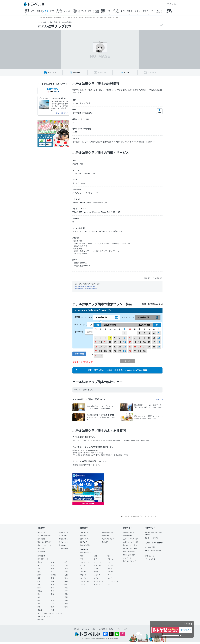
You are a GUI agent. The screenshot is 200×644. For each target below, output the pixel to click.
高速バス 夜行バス (77, 11)
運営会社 (77, 629)
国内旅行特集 (64, 548)
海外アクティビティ (109, 539)
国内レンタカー (64, 542)
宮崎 (66, 607)
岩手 (66, 562)
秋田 (39, 565)
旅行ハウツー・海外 (130, 548)
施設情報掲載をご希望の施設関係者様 (86, 289)
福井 (53, 581)
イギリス (110, 572)
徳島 (39, 600)
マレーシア (111, 562)
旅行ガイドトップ (129, 561)
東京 (39, 575)
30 (96, 356)
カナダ (96, 572)
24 (101, 351)
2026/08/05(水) (101, 317)
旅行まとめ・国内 (129, 552)
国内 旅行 (27, 11)
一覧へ (159, 399)
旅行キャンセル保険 (152, 538)
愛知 (39, 585)
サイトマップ (122, 629)
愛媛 (53, 600)
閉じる (188, 624)
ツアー (33, 11)
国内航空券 (41, 539)
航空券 (39, 11)
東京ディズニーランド (45, 616)
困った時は (172, 4)
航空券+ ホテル (116, 11)
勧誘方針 (112, 629)
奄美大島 (41, 620)
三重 (53, 585)
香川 (66, 597)
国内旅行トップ (43, 559)
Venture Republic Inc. (102, 638)
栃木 (53, 569)
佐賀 (53, 604)
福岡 (39, 604)
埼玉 (53, 572)
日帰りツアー (64, 532)
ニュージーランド (114, 581)
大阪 (66, 588)
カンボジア (111, 565)
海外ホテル (84, 536)
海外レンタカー (86, 539)
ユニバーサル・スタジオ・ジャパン (50, 613)
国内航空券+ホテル (44, 536)
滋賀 (39, 588)
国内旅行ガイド (129, 532)
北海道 (40, 562)
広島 (66, 594)
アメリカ (83, 572)
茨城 (66, 569)
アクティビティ (87, 11)
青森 (53, 562)
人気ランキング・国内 (131, 539)
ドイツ (110, 575)
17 (101, 347)
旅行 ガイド (169, 11)
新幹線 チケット (59, 11)
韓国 (82, 556)
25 (105, 351)
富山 (66, 578)
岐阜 (66, 585)
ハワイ (83, 569)
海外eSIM (105, 542)
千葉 (66, 572)
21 (120, 347)
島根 (39, 597)
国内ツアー (41, 532)
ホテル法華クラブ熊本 (54, 26)
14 (120, 342)
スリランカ (98, 565)
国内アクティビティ (44, 545)
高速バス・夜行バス (44, 542)
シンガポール (85, 562)
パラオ (110, 569)
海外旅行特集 (85, 545)
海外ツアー (84, 532)
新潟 (53, 578)
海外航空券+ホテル (108, 532)
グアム (96, 569)
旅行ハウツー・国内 (130, 545)
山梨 (66, 575)
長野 (39, 578)
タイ (95, 559)
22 (124, 347)
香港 (109, 556)
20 (115, 347)
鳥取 (53, 594)
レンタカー (68, 11)
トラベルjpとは (150, 559)
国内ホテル (63, 536)
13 (115, 342)
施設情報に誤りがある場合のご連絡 (85, 286)
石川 (39, 581)
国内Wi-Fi (62, 545)
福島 (39, 569)
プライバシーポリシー (89, 629)
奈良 (53, 591)
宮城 (53, 565)
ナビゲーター (128, 558)
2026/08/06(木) (143, 317)
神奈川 (53, 575)
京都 (53, 588)
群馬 (39, 572)
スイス (96, 578)
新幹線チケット (64, 539)
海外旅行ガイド (129, 536)
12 (110, 342)
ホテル (46, 11)
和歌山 (40, 591)
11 (105, 342)
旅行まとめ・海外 (129, 555)
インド (83, 565)
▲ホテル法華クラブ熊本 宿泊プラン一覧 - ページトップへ (139, 516)
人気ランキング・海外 (131, 542)
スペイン (83, 578)
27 (115, 351)
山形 (66, 565)
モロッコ (97, 585)
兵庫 (66, 591)
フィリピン (98, 562)
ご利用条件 (103, 629)
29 (124, 351)
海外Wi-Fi (84, 542)
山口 (53, 597)
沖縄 (53, 610)
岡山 (39, 594)
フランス (83, 575)
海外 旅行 (103, 11)
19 (110, 347)
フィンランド (85, 581)
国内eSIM (41, 548)
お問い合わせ (149, 556)
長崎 (66, 604)
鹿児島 (40, 610)
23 (96, 351)
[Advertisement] (130, 489)
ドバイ (110, 585)
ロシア (110, 578)
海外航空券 (106, 536)
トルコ (83, 585)
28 (120, 351)
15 (124, 342)
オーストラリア (99, 581)
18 (105, 347)
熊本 (53, 607)
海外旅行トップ (86, 553)
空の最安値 (41, 552)
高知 (66, 600)
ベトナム (110, 559)
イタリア (97, 575)
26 (110, 351)
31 (101, 356)
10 (101, 342)
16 (96, 347)
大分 (39, 607)
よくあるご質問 (150, 547)
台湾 (95, 556)
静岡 (66, 581)
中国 (82, 559)
